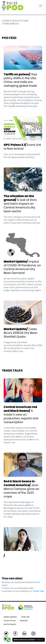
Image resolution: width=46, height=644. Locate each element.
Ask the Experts (10, 624)
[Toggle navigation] (41, 6)
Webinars (24, 621)
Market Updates (10, 617)
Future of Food (10, 621)
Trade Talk (38, 591)
